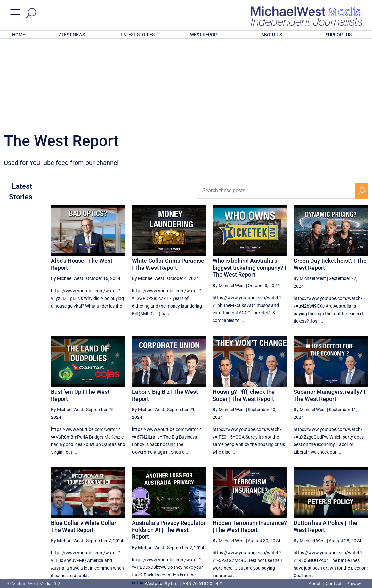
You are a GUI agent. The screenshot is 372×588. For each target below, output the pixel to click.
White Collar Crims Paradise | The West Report (168, 180)
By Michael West (67, 195)
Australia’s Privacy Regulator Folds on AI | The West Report (169, 446)
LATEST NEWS (71, 35)
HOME (19, 35)
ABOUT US (272, 35)
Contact (334, 584)
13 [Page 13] (298, 526)
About (315, 584)
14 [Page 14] (315, 526)
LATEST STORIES (138, 35)
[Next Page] (362, 526)
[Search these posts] (276, 107)
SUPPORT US (339, 35)
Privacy (354, 584)
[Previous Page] (267, 526)
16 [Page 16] (347, 526)
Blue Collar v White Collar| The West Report (84, 442)
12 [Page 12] (282, 526)
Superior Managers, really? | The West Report (329, 311)
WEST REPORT (205, 35)
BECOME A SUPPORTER (339, 548)
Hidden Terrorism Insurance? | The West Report (250, 442)
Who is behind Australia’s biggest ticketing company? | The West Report (249, 184)
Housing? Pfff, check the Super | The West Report (244, 311)
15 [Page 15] (331, 526)
